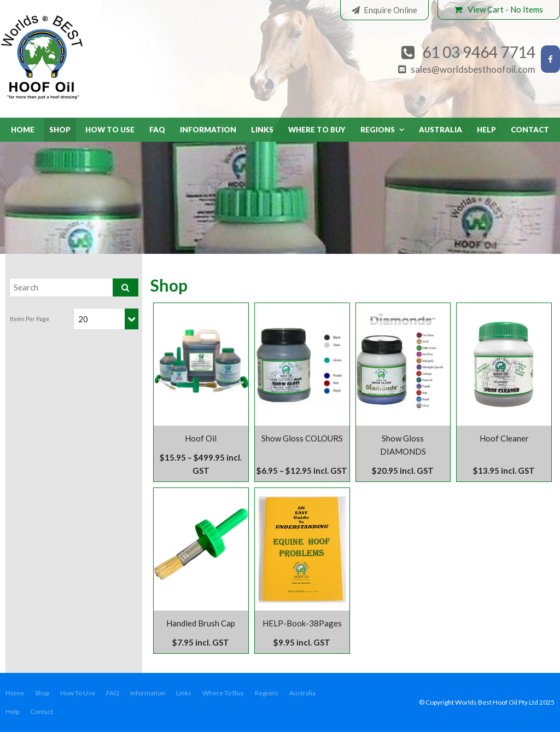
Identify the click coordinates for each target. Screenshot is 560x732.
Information (208, 130)
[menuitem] (15, 693)
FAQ (157, 130)
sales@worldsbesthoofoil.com (473, 69)
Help (486, 130)
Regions (378, 130)
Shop (60, 130)
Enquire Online (390, 10)
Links (262, 130)
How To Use (110, 130)
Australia (441, 130)
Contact (530, 130)
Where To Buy (317, 130)
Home (23, 130)
